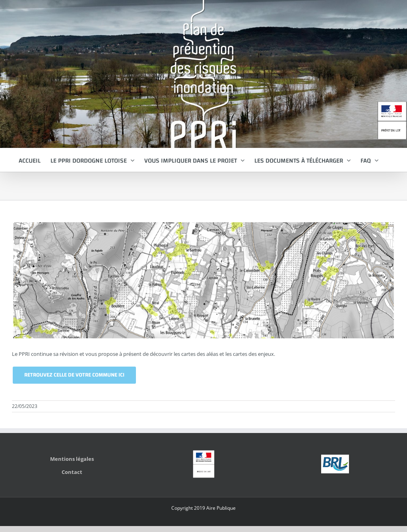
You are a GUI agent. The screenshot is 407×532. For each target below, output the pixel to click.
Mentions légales (72, 459)
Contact (72, 472)
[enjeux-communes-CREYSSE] (203, 280)
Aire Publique (221, 508)
